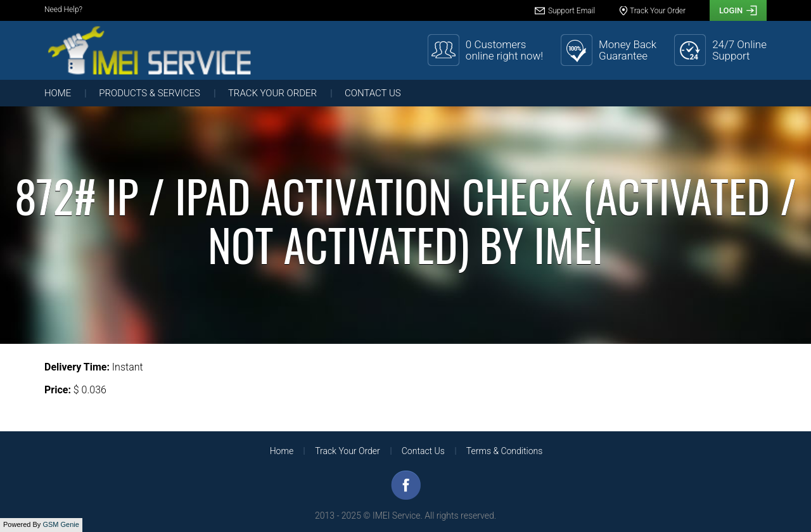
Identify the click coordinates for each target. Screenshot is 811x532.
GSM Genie (61, 524)
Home (58, 93)
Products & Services (150, 93)
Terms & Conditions (504, 451)
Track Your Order (272, 93)
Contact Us (373, 93)
